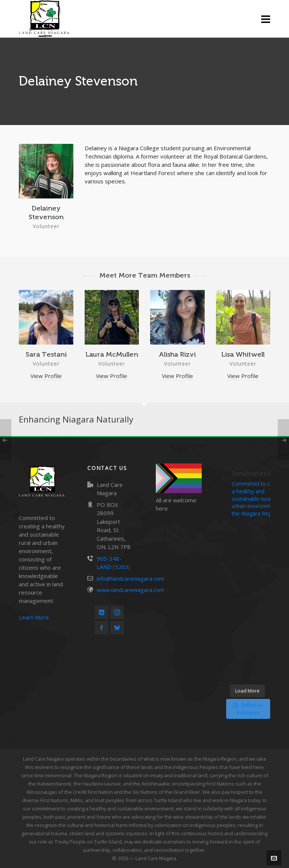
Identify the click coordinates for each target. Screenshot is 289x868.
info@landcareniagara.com (130, 578)
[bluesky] (117, 628)
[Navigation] (266, 19)
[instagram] (117, 612)
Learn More (34, 617)
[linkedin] (102, 612)
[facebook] (102, 628)
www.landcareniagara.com (130, 590)
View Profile (46, 376)
